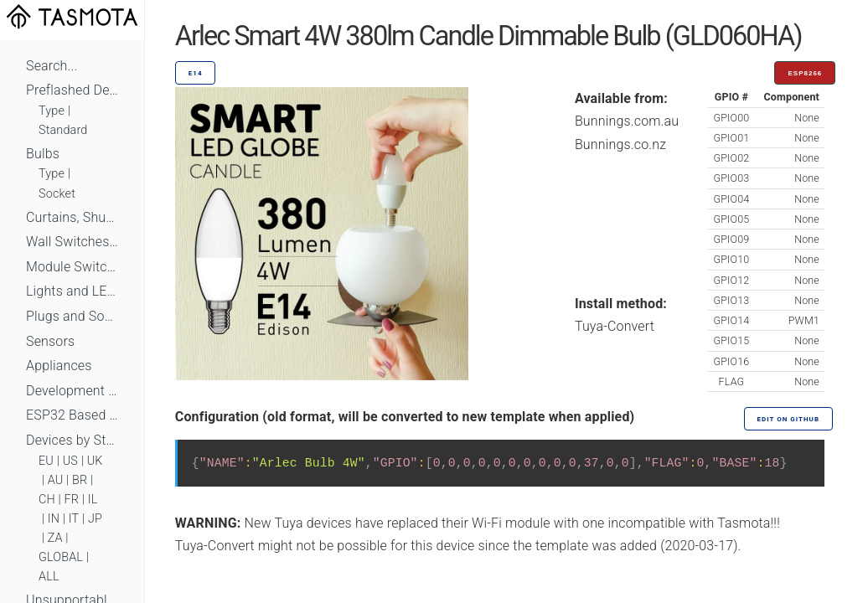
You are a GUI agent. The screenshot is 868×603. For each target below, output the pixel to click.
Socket (57, 194)
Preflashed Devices (72, 90)
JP (95, 519)
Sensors (50, 341)
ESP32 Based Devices (72, 415)
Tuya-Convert (615, 326)
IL (93, 500)
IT (74, 519)
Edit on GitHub (788, 419)
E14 (196, 73)
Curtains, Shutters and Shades (72, 217)
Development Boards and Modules (72, 391)
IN (54, 519)
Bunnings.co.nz (620, 144)
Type (52, 111)
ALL (49, 577)
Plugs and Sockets (72, 316)
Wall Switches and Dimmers (72, 242)
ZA (55, 538)
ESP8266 (805, 73)
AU (56, 480)
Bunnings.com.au (627, 121)
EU (46, 461)
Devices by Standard (72, 440)
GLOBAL (61, 557)
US (70, 461)
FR (72, 500)
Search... (52, 66)
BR (80, 480)
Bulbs (43, 154)
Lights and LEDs (72, 291)
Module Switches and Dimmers (72, 267)
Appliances (59, 366)
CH (47, 500)
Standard (63, 130)
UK (95, 461)
